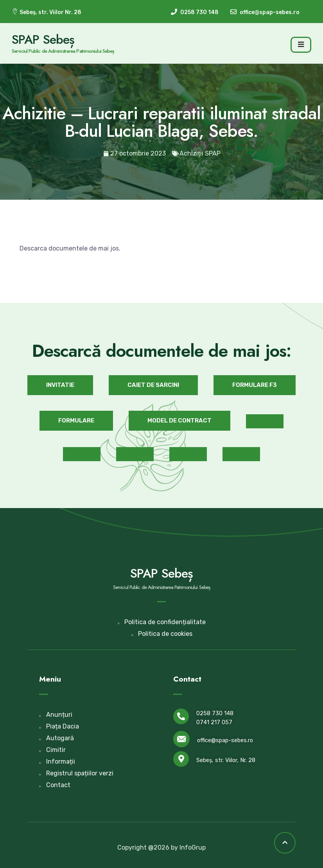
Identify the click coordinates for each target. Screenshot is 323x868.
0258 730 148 (215, 713)
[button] (60, 385)
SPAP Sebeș (43, 39)
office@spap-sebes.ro (225, 740)
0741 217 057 (214, 722)
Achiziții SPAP (200, 153)
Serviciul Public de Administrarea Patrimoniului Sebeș (63, 51)
